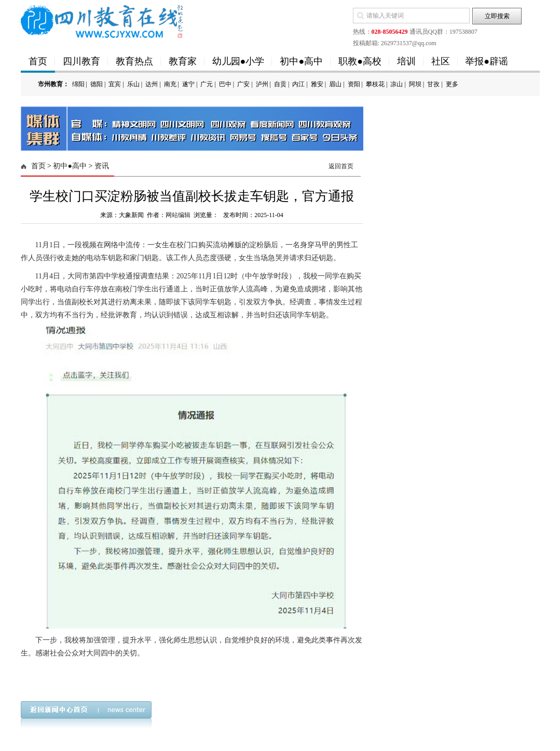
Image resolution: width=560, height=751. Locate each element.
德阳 (97, 84)
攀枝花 (375, 84)
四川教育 (81, 61)
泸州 (262, 84)
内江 (298, 84)
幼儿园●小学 (238, 61)
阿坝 (415, 84)
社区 (441, 61)
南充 (170, 84)
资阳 (354, 84)
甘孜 (433, 84)
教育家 (183, 61)
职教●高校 (360, 61)
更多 (452, 84)
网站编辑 (178, 215)
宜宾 (115, 84)
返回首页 (341, 166)
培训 (406, 61)
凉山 (397, 84)
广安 (243, 84)
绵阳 (78, 84)
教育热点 (134, 61)
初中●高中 (301, 61)
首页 (38, 61)
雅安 (317, 84)
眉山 (335, 84)
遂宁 (188, 84)
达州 (152, 84)
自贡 (280, 84)
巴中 (225, 84)
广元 (207, 84)
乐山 (133, 84)
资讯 (102, 166)
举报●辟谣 (487, 61)
